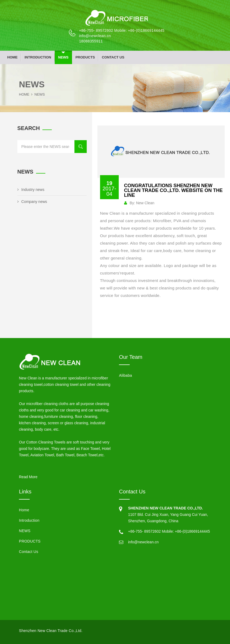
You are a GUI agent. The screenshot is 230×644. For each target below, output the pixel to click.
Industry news (31, 190)
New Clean (145, 203)
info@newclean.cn (95, 36)
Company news (32, 202)
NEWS (63, 57)
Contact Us (113, 57)
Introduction (38, 57)
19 (109, 189)
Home (12, 57)
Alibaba (126, 375)
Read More (28, 477)
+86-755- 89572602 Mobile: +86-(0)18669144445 (122, 30)
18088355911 (91, 41)
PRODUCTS (85, 57)
